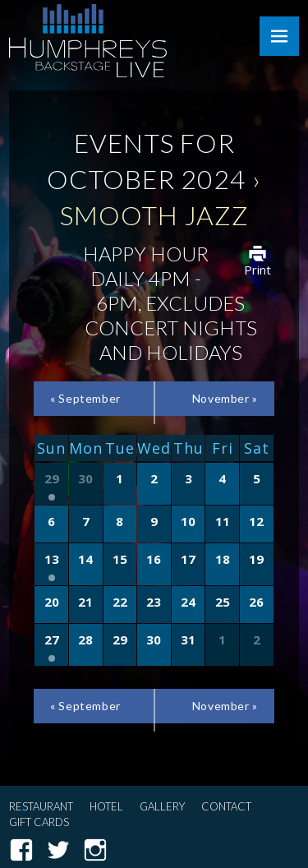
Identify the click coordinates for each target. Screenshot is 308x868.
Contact (226, 806)
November (225, 398)
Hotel (106, 806)
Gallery (162, 806)
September (85, 398)
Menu (279, 36)
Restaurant (41, 806)
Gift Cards (39, 822)
